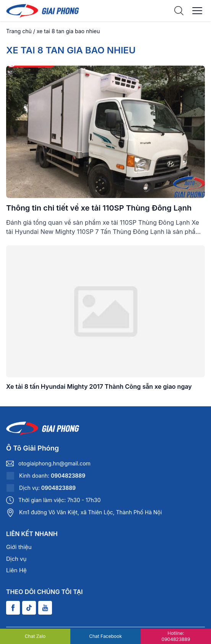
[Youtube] (45, 608)
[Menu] (197, 11)
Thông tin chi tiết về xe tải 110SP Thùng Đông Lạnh (99, 208)
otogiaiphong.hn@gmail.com (54, 463)
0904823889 (68, 476)
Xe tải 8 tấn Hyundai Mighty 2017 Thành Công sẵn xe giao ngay (99, 386)
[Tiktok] (29, 608)
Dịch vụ (16, 559)
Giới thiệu (19, 547)
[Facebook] (13, 608)
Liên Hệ (16, 570)
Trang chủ (19, 31)
